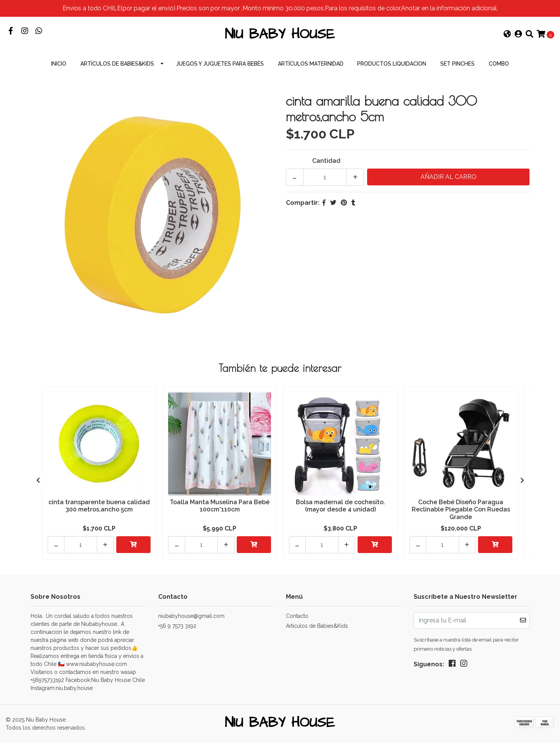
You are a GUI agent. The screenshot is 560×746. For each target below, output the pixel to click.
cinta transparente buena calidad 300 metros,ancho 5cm (99, 510)
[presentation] (38, 484)
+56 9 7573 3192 (177, 628)
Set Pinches (457, 69)
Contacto (297, 618)
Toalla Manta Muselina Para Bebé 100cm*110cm (220, 510)
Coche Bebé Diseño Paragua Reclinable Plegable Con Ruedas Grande (461, 514)
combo (499, 69)
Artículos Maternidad (311, 69)
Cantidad (326, 166)
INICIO (59, 69)
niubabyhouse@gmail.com (191, 618)
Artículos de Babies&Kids (117, 69)
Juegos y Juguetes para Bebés (220, 69)
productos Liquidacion (392, 69)
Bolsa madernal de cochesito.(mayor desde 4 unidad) (340, 510)
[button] (507, 37)
